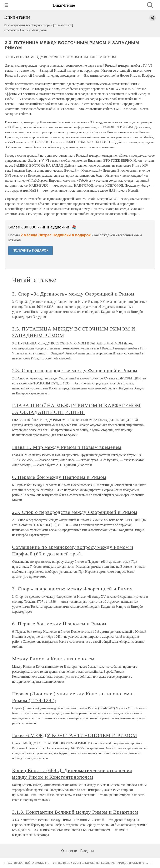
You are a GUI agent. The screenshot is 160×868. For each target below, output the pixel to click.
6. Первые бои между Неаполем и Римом (59, 477)
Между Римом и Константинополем (53, 659)
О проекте (69, 851)
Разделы (87, 851)
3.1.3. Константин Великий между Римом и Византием (75, 812)
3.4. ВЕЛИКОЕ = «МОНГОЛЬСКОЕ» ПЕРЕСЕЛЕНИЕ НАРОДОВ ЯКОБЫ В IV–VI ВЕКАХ (105, 863)
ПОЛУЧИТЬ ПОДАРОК (31, 250)
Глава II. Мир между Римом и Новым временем (67, 447)
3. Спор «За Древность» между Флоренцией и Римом (73, 294)
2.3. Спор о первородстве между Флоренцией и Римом (75, 370)
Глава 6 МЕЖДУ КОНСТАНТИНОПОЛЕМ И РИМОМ (75, 735)
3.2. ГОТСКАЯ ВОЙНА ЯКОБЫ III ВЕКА (31, 863)
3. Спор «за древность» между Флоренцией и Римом (72, 589)
